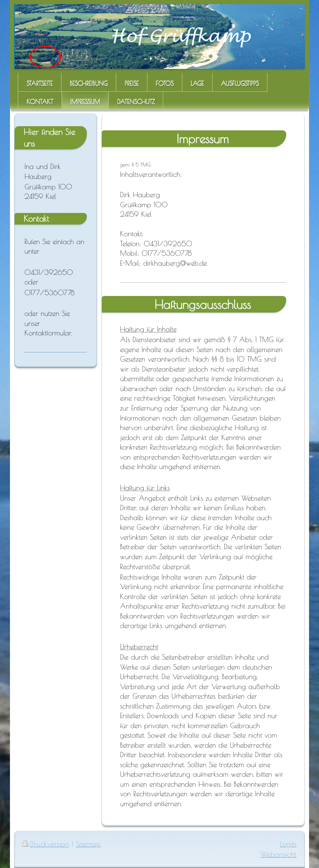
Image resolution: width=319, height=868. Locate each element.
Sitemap (88, 844)
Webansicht (279, 854)
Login (288, 844)
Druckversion (46, 844)
